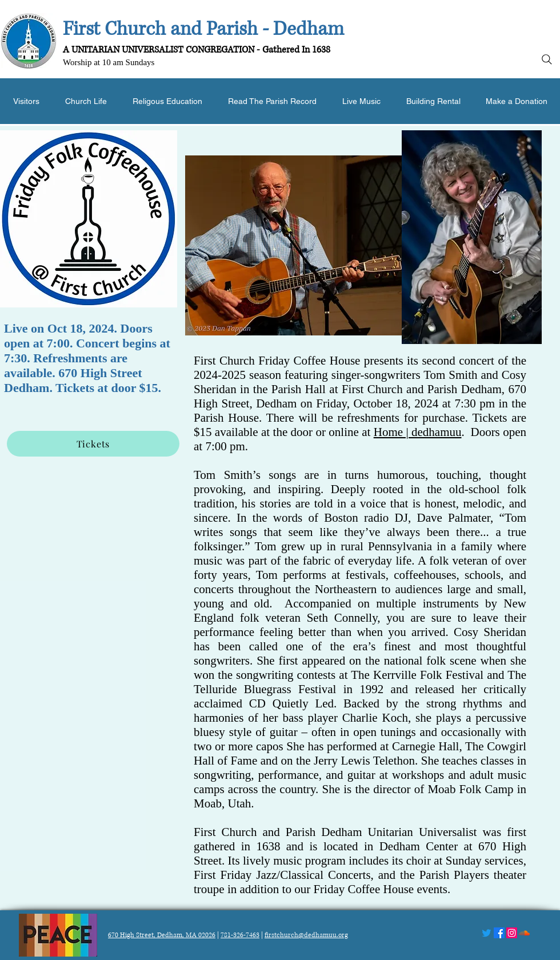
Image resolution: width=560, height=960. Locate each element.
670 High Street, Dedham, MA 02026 (162, 935)
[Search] (547, 59)
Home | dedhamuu (418, 432)
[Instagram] (512, 933)
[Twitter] (487, 933)
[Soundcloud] (524, 933)
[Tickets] (93, 444)
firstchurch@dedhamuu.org (306, 935)
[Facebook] (499, 933)
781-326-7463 (240, 935)
